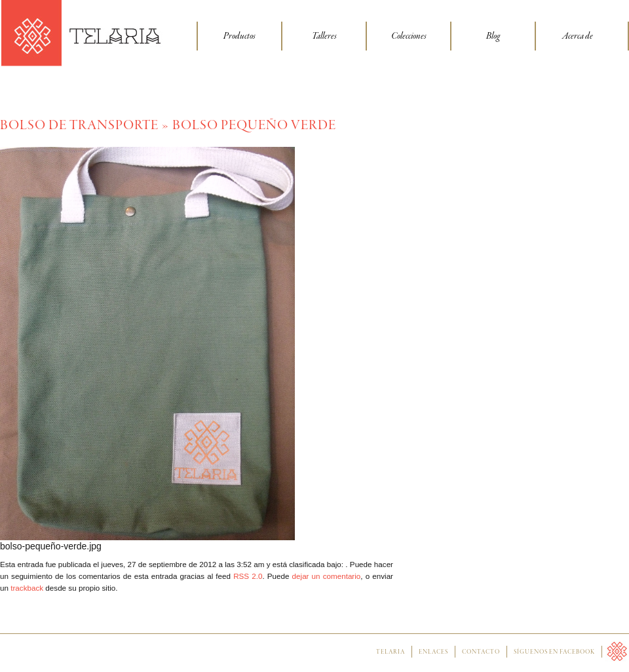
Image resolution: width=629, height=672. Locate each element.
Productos (239, 36)
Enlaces (433, 652)
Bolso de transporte (79, 126)
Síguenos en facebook (554, 652)
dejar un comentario (327, 576)
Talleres (324, 36)
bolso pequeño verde (254, 126)
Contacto (481, 652)
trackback (27, 588)
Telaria (391, 652)
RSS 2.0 (248, 576)
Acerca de (578, 36)
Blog (493, 36)
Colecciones (409, 36)
